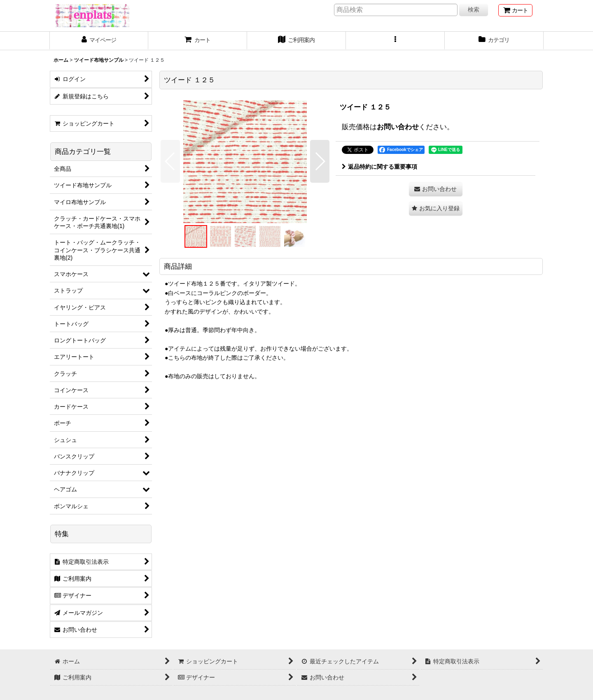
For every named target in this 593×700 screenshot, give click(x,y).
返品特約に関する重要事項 (379, 167)
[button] (395, 41)
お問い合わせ (398, 127)
